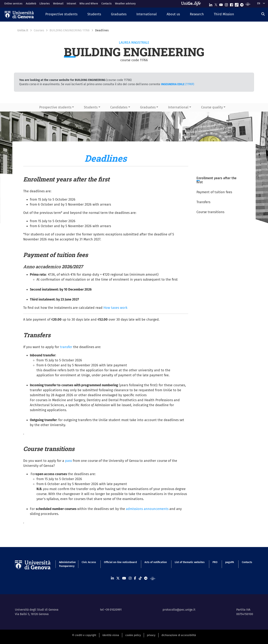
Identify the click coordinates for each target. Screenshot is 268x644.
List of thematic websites (190, 562)
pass (68, 461)
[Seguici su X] (216, 4)
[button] (61, 14)
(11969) (177, 84)
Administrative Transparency (66, 564)
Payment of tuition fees (214, 192)
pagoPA (230, 562)
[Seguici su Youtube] (221, 4)
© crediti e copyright (84, 635)
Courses (39, 30)
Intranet (71, 4)
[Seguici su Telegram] (242, 4)
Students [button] (91, 107)
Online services (13, 4)
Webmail (58, 4)
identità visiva (111, 635)
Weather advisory (125, 4)
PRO (215, 562)
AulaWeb (31, 4)
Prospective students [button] (55, 107)
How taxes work (115, 308)
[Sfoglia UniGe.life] (192, 4)
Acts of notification (156, 562)
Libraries (45, 4)
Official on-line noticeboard (120, 562)
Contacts (107, 4)
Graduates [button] (148, 107)
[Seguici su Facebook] (232, 4)
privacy (151, 635)
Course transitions (210, 212)
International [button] (178, 107)
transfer (66, 347)
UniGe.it (23, 30)
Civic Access (89, 562)
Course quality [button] (212, 107)
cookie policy (133, 635)
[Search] (263, 14)
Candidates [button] (119, 107)
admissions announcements (147, 509)
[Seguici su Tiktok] (237, 4)
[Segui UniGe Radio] (248, 4)
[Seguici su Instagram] (226, 4)
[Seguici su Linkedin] (211, 4)
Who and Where (89, 4)
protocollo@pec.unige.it (179, 610)
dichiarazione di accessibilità (179, 635)
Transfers (203, 202)
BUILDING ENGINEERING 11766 (70, 30)
